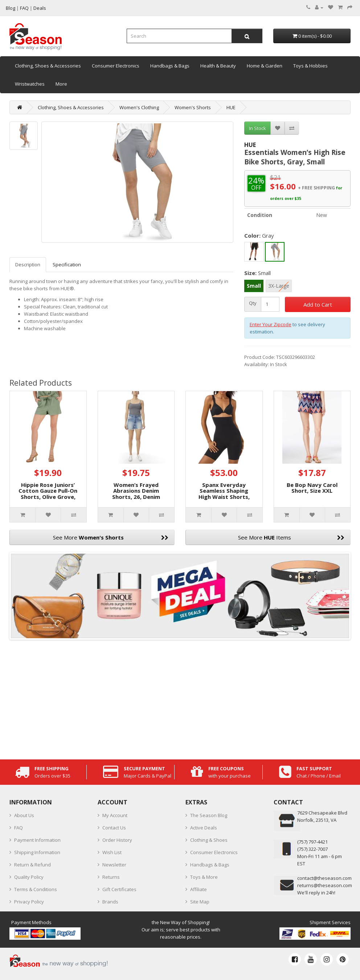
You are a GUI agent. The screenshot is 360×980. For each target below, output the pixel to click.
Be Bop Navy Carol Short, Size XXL (312, 488)
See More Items (291, 537)
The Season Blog (209, 815)
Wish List (112, 852)
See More (111, 537)
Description (28, 265)
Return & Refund (32, 865)
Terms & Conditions (36, 889)
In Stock (257, 128)
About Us (24, 815)
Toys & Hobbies (310, 66)
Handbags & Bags (170, 66)
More (61, 84)
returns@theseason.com (325, 885)
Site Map (200, 902)
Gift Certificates (119, 889)
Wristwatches (30, 84)
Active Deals (204, 828)
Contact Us (114, 828)
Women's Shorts (193, 107)
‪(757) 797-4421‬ (312, 842)
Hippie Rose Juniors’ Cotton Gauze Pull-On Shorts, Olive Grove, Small (48, 494)
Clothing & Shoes (209, 840)
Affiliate (199, 889)
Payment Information (37, 840)
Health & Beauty (218, 66)
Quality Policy (29, 877)
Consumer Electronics (116, 66)
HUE (231, 107)
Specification (67, 265)
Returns (111, 877)
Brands (110, 902)
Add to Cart (318, 304)
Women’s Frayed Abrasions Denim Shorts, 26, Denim (136, 491)
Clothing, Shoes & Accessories (48, 66)
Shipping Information (37, 852)
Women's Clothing (139, 107)
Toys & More (204, 877)
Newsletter (114, 865)
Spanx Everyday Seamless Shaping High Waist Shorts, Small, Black (224, 494)
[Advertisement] (180, 698)
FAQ (19, 828)
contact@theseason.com (324, 878)
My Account (115, 815)
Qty (253, 303)
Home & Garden (265, 66)
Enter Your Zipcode (271, 324)
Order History (117, 840)
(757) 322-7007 (312, 849)
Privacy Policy (29, 902)
